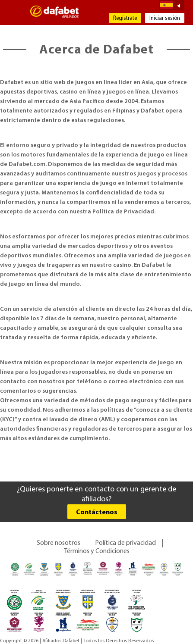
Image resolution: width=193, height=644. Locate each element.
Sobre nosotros (59, 543)
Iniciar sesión (165, 18)
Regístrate (125, 18)
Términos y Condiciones (97, 551)
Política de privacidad (125, 543)
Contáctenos (97, 513)
